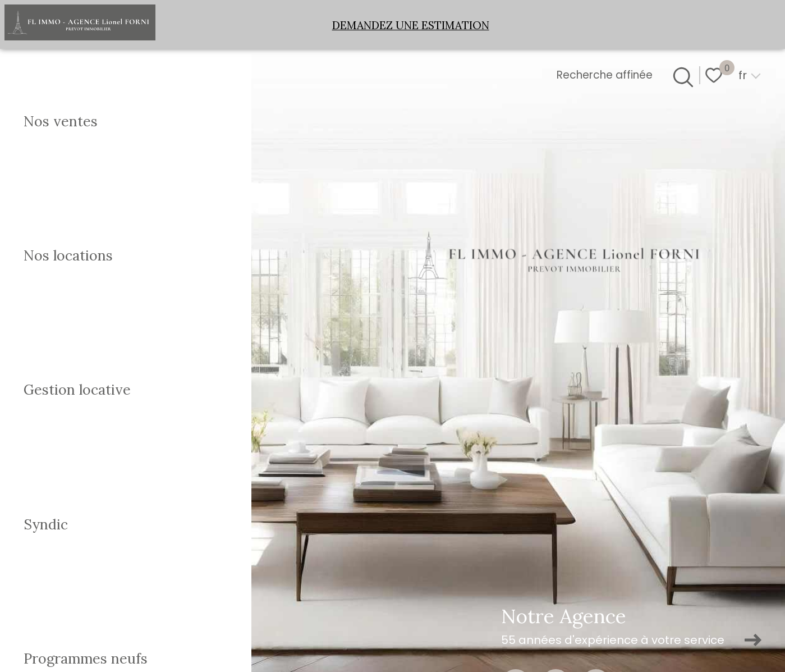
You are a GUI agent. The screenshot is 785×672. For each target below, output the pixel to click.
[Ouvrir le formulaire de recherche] (681, 75)
